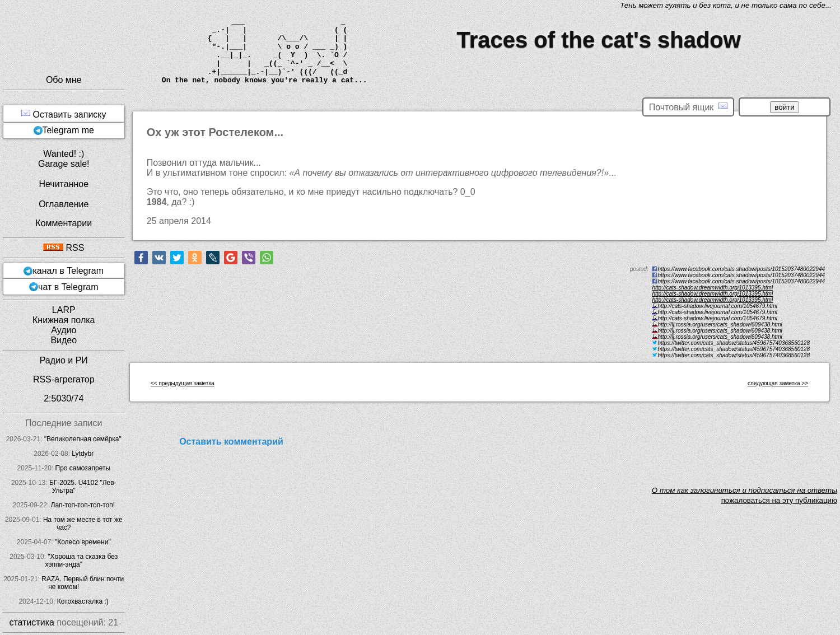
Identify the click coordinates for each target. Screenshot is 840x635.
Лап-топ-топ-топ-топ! (83, 505)
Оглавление (64, 204)
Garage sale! (64, 164)
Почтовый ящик (688, 107)
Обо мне (64, 80)
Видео (64, 340)
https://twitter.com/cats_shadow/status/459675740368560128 (733, 355)
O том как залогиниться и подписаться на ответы (745, 490)
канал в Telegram (68, 271)
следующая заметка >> (778, 383)
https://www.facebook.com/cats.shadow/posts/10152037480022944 (741, 281)
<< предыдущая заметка (183, 383)
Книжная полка (64, 320)
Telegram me (68, 130)
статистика (31, 622)
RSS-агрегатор (64, 379)
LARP (64, 310)
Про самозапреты (83, 468)
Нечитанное (64, 184)
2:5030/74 (64, 398)
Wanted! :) (64, 154)
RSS (64, 248)
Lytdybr (83, 454)
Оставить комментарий (231, 442)
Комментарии (64, 223)
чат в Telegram (68, 287)
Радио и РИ (64, 360)
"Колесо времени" (83, 542)
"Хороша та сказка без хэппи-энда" (81, 561)
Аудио (64, 330)
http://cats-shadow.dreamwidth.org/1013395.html (712, 288)
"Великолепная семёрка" (83, 439)
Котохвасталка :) (83, 601)
